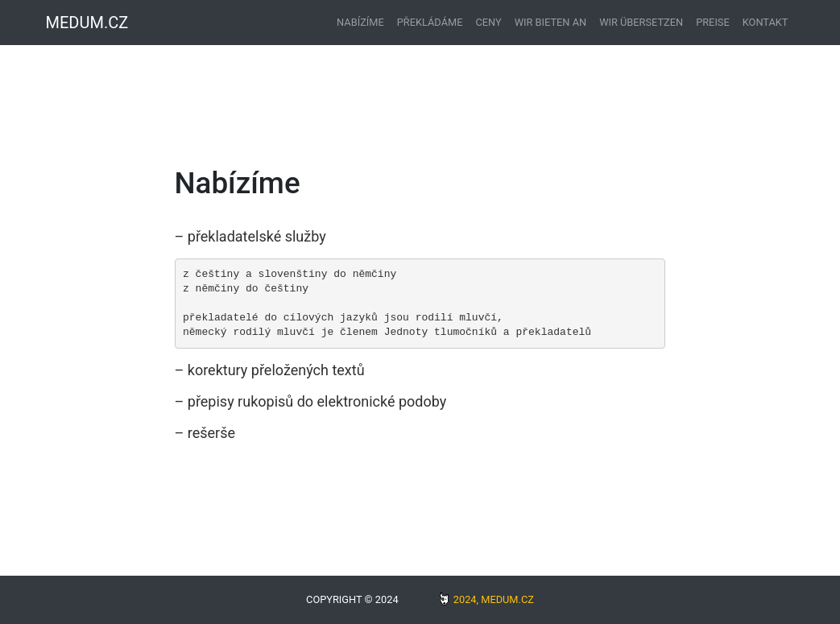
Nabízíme (360, 22)
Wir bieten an (550, 22)
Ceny (488, 22)
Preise (713, 22)
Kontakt (766, 22)
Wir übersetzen (641, 22)
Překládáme (430, 22)
